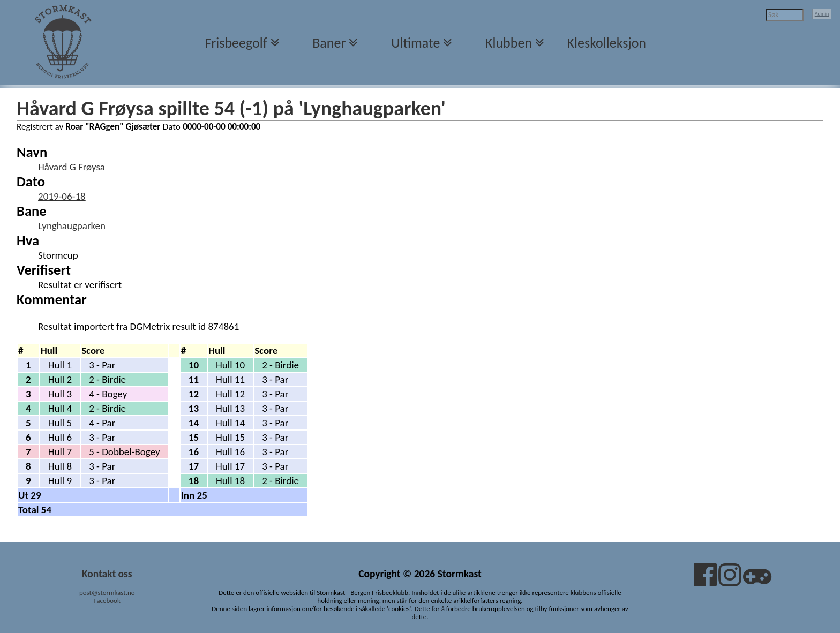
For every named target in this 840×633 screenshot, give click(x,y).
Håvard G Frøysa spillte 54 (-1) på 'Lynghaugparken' (231, 108)
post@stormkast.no (107, 593)
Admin (822, 14)
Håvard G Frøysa (72, 167)
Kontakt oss (107, 574)
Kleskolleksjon (607, 43)
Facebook (107, 601)
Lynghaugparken (72, 226)
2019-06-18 (62, 196)
